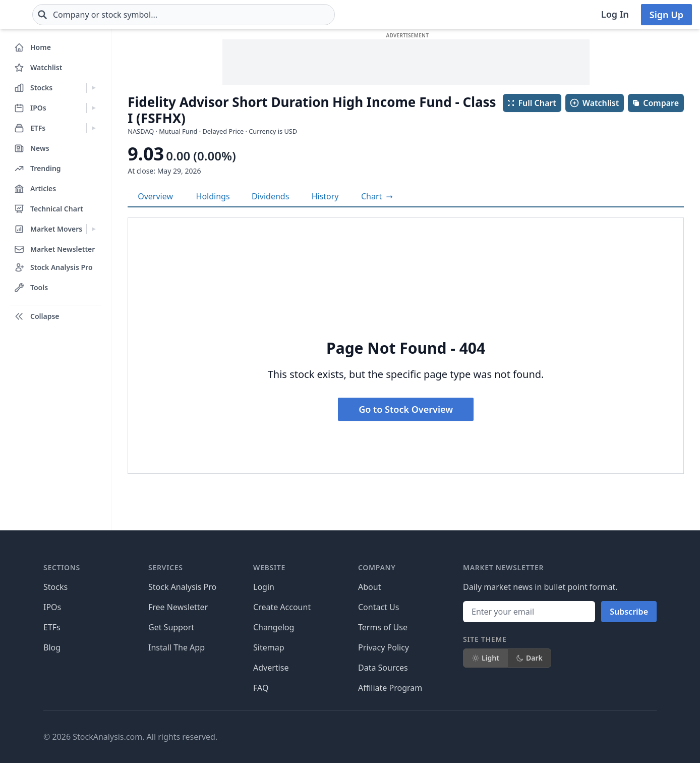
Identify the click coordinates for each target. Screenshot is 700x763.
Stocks (55, 587)
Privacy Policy (384, 647)
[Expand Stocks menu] (94, 88)
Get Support (171, 627)
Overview (155, 196)
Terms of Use (383, 627)
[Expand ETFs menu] (94, 128)
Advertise (271, 668)
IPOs (52, 607)
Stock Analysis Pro (182, 587)
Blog (52, 647)
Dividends (270, 196)
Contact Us (378, 607)
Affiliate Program (390, 688)
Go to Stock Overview (406, 409)
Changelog (274, 627)
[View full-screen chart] (377, 196)
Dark (529, 658)
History (325, 196)
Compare (655, 103)
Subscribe (629, 612)
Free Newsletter (178, 607)
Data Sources (383, 668)
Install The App (177, 647)
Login (264, 587)
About (369, 587)
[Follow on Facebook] (468, 737)
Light (485, 658)
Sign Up (666, 15)
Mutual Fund (178, 131)
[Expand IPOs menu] (94, 108)
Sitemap (269, 647)
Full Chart (531, 103)
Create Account (282, 607)
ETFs (52, 627)
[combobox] (244, 15)
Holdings (213, 196)
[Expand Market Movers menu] (94, 229)
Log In (615, 14)
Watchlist (594, 103)
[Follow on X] (496, 737)
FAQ (261, 688)
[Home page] (40, 15)
